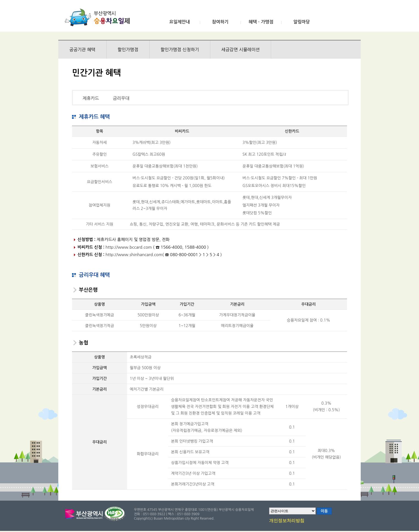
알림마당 (302, 22)
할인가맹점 (128, 50)
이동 (324, 511)
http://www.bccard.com (129, 247)
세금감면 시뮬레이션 (241, 50)
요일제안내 (179, 22)
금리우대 (121, 98)
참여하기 (220, 22)
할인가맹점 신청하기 (180, 50)
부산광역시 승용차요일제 (99, 17)
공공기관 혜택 (82, 50)
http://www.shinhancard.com (134, 255)
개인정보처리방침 (287, 521)
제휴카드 (91, 98)
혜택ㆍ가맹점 (261, 22)
